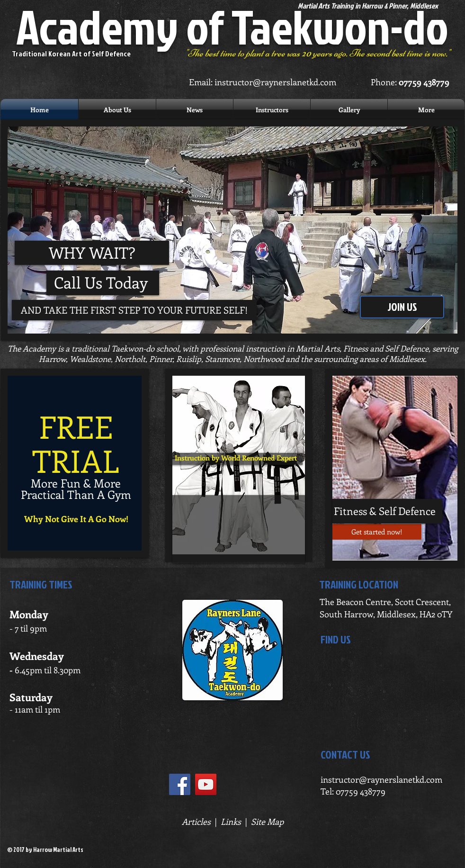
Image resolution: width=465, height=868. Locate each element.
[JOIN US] (402, 307)
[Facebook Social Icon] (180, 784)
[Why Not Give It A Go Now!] (76, 519)
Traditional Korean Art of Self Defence (71, 54)
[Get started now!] (377, 532)
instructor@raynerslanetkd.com (275, 82)
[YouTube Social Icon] (206, 784)
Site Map (267, 822)
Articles (196, 822)
